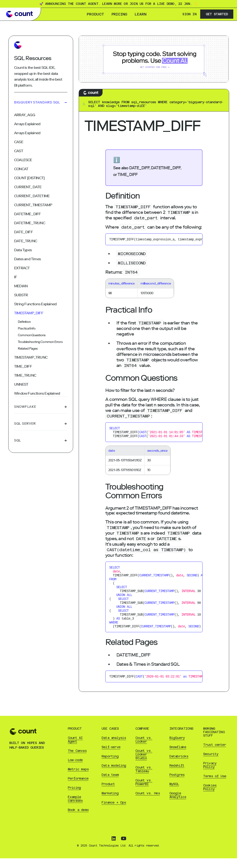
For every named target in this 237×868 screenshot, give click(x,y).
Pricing (119, 14)
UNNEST (21, 384)
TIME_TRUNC (25, 375)
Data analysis (114, 747)
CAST (19, 151)
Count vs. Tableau (144, 779)
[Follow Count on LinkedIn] (114, 849)
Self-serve (111, 757)
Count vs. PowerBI (144, 792)
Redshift (177, 775)
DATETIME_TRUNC (30, 223)
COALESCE (23, 160)
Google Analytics (178, 805)
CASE (19, 142)
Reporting (110, 766)
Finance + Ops (114, 812)
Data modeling (114, 775)
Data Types (23, 250)
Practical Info (27, 328)
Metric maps (78, 779)
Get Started (217, 14)
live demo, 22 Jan (174, 4)
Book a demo (78, 820)
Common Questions (32, 335)
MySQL (174, 794)
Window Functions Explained (37, 393)
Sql (41, 441)
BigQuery (177, 747)
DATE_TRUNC (26, 241)
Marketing (110, 803)
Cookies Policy (210, 797)
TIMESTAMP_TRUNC (31, 357)
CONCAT (21, 169)
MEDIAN (21, 286)
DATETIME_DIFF (28, 214)
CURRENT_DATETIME (32, 196)
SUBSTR (21, 295)
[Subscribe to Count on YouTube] (124, 849)
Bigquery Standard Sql (41, 103)
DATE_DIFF (23, 232)
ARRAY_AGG (25, 115)
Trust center (215, 754)
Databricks (179, 766)
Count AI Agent (75, 749)
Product (95, 14)
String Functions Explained (35, 304)
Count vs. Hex (148, 803)
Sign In (189, 14)
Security (211, 764)
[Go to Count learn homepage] (19, 14)
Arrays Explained (27, 124)
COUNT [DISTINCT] (29, 178)
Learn (140, 14)
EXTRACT (22, 268)
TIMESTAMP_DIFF (29, 313)
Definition (24, 322)
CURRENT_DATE (28, 187)
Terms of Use (215, 786)
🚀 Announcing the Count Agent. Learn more (81, 4)
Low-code (75, 770)
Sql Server (41, 424)
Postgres (177, 784)
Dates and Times (27, 259)
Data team (110, 784)
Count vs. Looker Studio (144, 764)
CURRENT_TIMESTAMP (33, 205)
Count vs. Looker (144, 749)
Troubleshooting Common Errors (40, 342)
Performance (78, 788)
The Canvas (77, 760)
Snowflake (41, 407)
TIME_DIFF (23, 366)
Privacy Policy (210, 775)
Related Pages (28, 349)
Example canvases (75, 808)
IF (16, 277)
